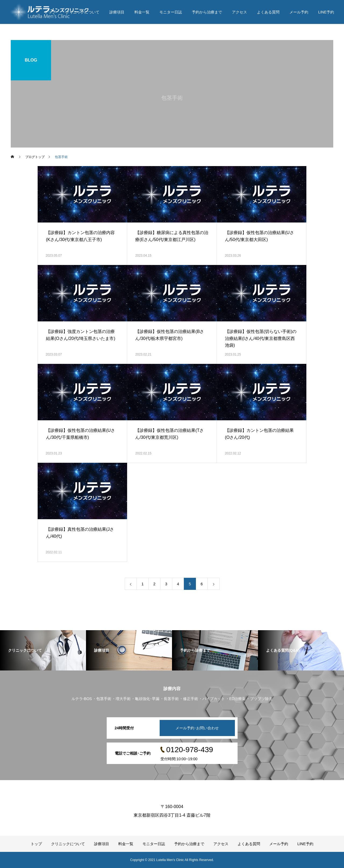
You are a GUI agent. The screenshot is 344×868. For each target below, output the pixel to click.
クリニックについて (83, 12)
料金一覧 (142, 12)
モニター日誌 (171, 12)
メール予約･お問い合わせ (197, 728)
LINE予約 (326, 12)
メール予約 (299, 12)
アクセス (239, 12)
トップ (50, 12)
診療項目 (117, 12)
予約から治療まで (207, 12)
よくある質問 (268, 12)
